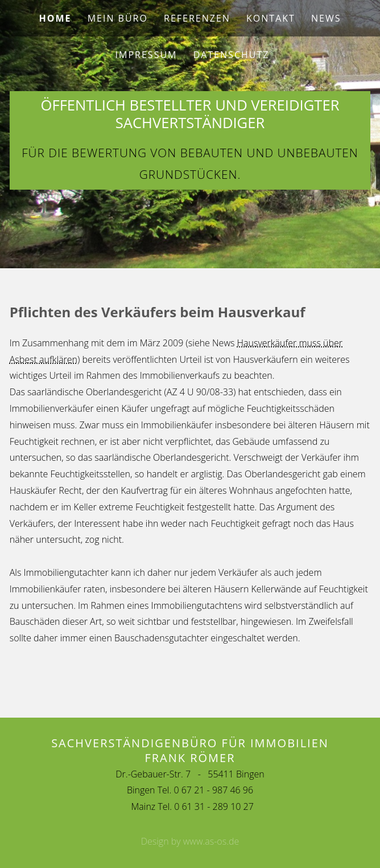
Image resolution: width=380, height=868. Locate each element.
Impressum (146, 55)
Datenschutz (232, 55)
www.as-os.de (211, 841)
